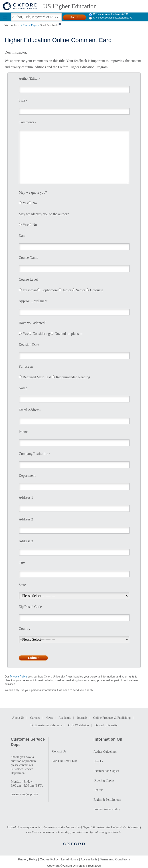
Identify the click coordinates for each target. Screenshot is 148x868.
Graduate (96, 290)
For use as (26, 366)
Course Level (28, 279)
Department (27, 475)
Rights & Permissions (107, 800)
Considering (41, 334)
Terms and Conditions (115, 859)
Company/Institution (33, 454)
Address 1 (26, 497)
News (49, 718)
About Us (18, 718)
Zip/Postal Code (30, 607)
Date (22, 236)
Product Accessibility (107, 809)
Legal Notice (70, 859)
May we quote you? (33, 192)
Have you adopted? (32, 323)
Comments (26, 122)
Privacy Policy (19, 677)
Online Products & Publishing (112, 718)
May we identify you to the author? (44, 214)
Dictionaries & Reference (46, 725)
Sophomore (50, 290)
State (22, 585)
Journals (82, 718)
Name (23, 388)
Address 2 (26, 519)
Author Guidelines (105, 752)
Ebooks (98, 761)
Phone (23, 432)
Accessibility (89, 859)
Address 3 (26, 541)
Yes (25, 203)
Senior (81, 290)
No (35, 203)
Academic (65, 718)
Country (24, 629)
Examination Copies (106, 771)
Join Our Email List (64, 761)
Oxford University (106, 725)
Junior (67, 290)
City (22, 563)
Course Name (28, 258)
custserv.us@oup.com (24, 794)
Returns (98, 790)
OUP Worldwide (78, 725)
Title (22, 100)
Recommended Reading (73, 377)
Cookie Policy (49, 859)
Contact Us (59, 751)
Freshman (30, 290)
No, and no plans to (68, 334)
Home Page (30, 25)
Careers (35, 718)
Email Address (29, 410)
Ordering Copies (104, 780)
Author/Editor (29, 78)
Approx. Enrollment (33, 301)
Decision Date (29, 345)
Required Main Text (37, 377)
